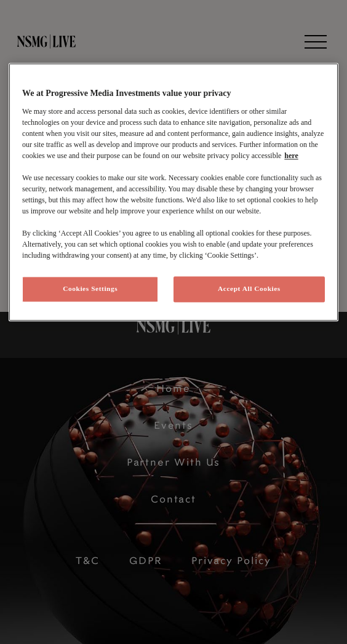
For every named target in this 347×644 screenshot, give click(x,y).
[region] (173, 193)
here (291, 156)
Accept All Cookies (249, 288)
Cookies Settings (90, 288)
